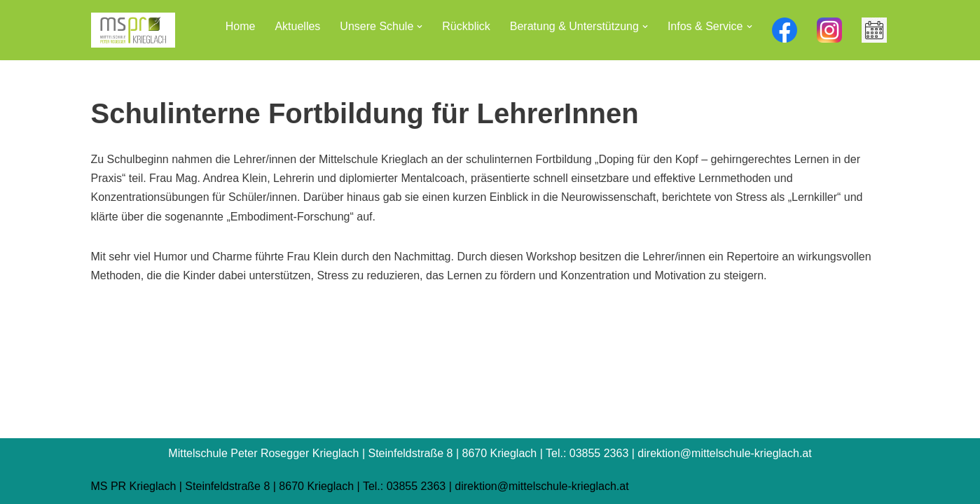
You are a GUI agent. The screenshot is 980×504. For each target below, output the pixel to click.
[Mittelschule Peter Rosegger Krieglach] (133, 30)
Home (241, 26)
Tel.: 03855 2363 (404, 486)
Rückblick (466, 26)
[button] (420, 27)
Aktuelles (297, 26)
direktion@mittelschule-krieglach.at (541, 486)
